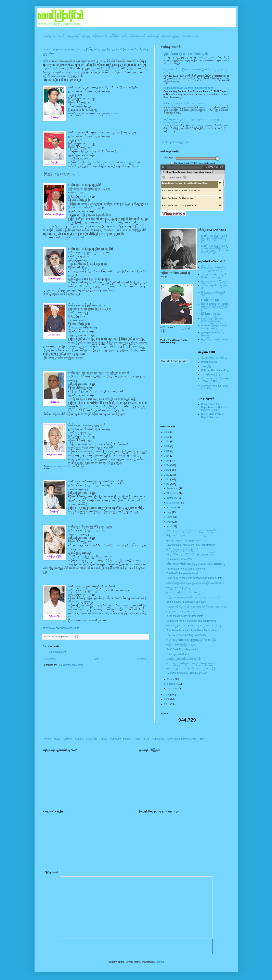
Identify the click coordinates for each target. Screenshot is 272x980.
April (170, 526)
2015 (167, 461)
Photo (104, 739)
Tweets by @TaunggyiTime (175, 142)
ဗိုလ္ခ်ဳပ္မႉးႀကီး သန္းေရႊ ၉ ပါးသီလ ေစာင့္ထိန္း (188, 535)
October (172, 498)
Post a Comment (57, 652)
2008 (167, 699)
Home (96, 659)
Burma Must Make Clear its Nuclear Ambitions (188, 88)
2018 (167, 451)
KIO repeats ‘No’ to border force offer (186, 569)
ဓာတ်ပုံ (124, 36)
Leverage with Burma (178, 654)
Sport (202, 739)
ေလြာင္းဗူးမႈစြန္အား (210, 300)
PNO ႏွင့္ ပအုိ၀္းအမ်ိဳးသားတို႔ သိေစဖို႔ (185, 104)
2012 (167, 475)
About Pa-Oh (142, 739)
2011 (167, 480)
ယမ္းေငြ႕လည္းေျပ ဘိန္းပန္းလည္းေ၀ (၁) (191, 668)
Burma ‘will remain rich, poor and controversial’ (192, 621)
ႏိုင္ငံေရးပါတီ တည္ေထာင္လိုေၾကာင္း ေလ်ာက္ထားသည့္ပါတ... (195, 597)
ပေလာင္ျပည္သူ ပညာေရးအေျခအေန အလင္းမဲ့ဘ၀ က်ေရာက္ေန (195, 583)
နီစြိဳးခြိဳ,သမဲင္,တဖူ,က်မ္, (211, 314)
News (57, 739)
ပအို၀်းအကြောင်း (100, 36)
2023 (167, 432)
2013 (167, 470)
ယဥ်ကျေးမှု (86, 36)
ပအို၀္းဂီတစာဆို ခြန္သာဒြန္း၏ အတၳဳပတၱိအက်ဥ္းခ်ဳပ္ (186, 54)
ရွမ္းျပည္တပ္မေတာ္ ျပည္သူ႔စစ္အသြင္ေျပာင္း (187, 540)
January (172, 689)
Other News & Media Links (182, 739)
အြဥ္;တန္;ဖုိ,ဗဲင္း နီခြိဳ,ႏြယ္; (215, 282)
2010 (167, 484)
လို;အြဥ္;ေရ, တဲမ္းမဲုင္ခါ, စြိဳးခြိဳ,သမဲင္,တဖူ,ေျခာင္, (214, 276)
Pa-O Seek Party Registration (182, 649)
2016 (167, 456)
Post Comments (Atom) (70, 665)
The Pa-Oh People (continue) (182, 573)
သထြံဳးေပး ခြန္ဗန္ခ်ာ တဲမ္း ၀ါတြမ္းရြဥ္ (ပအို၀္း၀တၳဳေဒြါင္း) (214, 239)
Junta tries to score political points (185, 616)
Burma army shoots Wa (179, 559)
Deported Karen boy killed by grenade (187, 673)
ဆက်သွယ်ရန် (153, 36)
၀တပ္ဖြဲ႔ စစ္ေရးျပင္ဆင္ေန (178, 588)
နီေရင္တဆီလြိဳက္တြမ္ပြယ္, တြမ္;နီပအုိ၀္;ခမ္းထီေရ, (214, 326)
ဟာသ (196, 36)
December (173, 488)
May (170, 522)
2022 (167, 437)
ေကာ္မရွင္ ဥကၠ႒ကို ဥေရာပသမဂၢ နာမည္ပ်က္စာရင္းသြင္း (191, 664)
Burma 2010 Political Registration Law (212, 416)
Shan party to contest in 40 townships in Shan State (194, 578)
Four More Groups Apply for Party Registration (191, 630)
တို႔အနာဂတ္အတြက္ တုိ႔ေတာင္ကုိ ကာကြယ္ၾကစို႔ (215, 380)
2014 (167, 465)
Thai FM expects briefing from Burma (186, 635)
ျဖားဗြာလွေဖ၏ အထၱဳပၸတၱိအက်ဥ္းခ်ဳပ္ (184, 659)
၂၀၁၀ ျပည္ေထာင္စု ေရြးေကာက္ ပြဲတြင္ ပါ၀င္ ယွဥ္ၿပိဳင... (192, 531)
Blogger (160, 962)
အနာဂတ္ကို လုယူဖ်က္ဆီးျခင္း (213, 374)
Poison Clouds (209, 362)
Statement (92, 739)
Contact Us (158, 739)
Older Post (141, 659)
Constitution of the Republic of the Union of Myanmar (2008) (214, 407)
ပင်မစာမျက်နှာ (50, 36)
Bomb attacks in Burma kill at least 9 (186, 602)
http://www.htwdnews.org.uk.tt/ (61, 628)
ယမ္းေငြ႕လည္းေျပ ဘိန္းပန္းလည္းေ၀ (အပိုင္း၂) (194, 626)
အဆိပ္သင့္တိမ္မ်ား (207, 366)
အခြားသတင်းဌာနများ (170, 36)
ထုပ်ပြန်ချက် (114, 36)
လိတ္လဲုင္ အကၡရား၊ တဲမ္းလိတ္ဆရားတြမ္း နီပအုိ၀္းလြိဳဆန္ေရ (215, 307)
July (170, 512)
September (173, 503)
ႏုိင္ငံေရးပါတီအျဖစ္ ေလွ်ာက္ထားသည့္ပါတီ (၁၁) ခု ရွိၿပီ (191, 640)
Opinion (68, 739)
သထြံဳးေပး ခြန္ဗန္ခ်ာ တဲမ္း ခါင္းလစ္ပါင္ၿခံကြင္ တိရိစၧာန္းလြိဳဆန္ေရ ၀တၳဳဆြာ (215, 249)
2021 (167, 442)
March (171, 679)
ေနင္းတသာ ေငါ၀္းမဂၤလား (180, 611)
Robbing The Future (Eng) (215, 370)
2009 (167, 695)
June (170, 517)
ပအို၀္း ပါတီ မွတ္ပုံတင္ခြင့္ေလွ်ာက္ (181, 645)
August (171, 508)
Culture (79, 739)
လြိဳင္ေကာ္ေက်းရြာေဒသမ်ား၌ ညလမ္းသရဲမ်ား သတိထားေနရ (196, 564)
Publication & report (121, 739)
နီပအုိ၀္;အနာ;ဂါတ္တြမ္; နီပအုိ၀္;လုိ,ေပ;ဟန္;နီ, (212, 319)
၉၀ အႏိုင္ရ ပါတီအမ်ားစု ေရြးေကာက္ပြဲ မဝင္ (185, 592)
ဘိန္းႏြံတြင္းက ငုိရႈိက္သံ (214, 358)
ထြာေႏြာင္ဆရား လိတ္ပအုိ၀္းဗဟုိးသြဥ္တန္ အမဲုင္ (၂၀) (215, 269)
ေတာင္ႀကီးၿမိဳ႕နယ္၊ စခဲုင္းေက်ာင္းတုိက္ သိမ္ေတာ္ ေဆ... (197, 607)
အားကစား (186, 36)
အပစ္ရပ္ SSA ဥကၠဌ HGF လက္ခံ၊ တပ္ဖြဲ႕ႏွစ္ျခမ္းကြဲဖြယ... (192, 554)
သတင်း (61, 36)
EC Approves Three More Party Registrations (191, 545)
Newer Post (50, 659)
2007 (167, 704)
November (173, 493)
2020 (167, 446)
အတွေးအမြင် (73, 36)
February (172, 684)
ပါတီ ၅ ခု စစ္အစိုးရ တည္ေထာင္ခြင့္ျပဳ (182, 550)
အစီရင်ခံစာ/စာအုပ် (137, 36)
